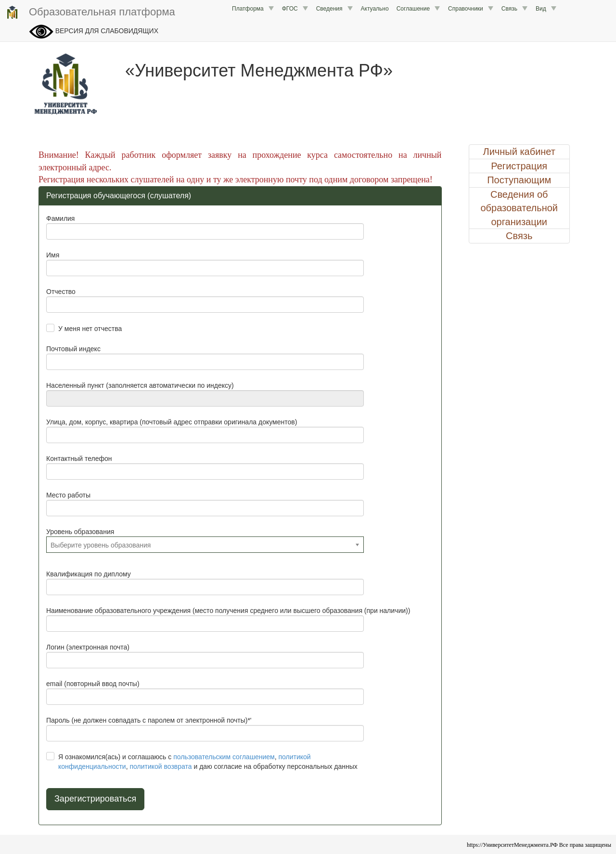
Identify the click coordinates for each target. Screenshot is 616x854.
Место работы (68, 495)
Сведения (335, 9)
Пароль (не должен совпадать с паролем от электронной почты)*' (149, 720)
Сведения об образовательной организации (519, 208)
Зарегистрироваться (95, 799)
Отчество (61, 292)
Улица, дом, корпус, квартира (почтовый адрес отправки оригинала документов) (172, 422)
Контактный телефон (79, 459)
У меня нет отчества (90, 329)
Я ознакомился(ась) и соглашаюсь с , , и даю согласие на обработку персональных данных (208, 762)
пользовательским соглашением (224, 757)
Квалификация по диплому (89, 574)
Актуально (375, 9)
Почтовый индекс (73, 349)
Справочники (471, 9)
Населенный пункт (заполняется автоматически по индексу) (140, 385)
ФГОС (295, 9)
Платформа (253, 9)
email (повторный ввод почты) (93, 684)
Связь (515, 9)
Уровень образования (80, 532)
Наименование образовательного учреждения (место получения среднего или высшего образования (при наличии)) (228, 611)
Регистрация (519, 166)
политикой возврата (160, 766)
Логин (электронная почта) (88, 647)
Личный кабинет (519, 152)
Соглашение (418, 9)
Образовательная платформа (90, 13)
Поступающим (519, 180)
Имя (53, 255)
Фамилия (60, 218)
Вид (546, 9)
